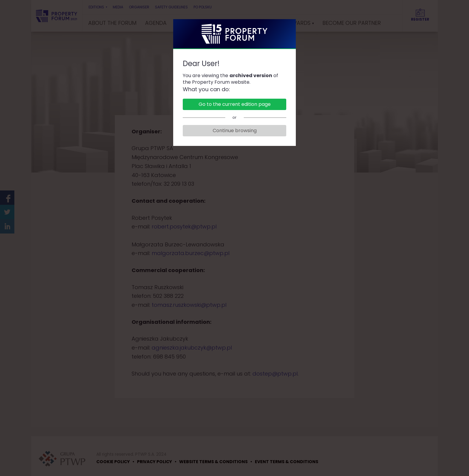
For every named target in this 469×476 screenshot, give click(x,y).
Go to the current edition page (235, 104)
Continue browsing (235, 131)
